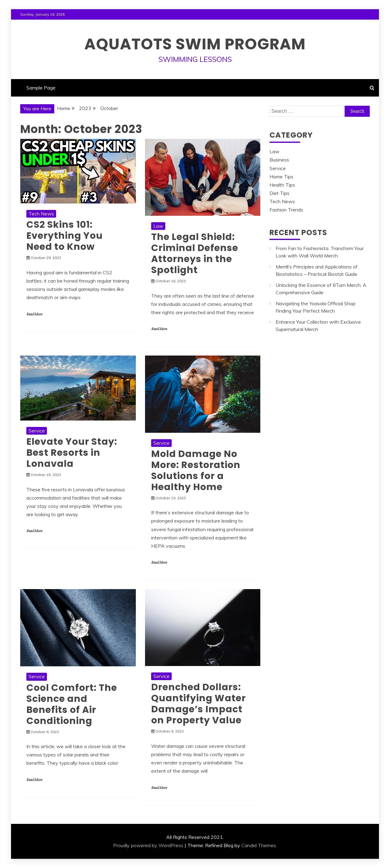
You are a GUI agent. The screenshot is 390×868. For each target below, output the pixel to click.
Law (158, 226)
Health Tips (282, 185)
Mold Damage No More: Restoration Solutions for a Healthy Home (196, 470)
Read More (34, 314)
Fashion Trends (286, 210)
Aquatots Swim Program (195, 44)
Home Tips (281, 177)
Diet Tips (279, 193)
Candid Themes (259, 845)
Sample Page (41, 88)
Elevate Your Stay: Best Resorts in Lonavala (72, 453)
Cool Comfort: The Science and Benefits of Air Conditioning (72, 704)
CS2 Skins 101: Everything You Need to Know (65, 236)
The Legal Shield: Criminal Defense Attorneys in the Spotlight (195, 253)
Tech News (41, 214)
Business (279, 160)
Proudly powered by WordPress (148, 845)
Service (37, 431)
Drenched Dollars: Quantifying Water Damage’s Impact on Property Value (199, 704)
